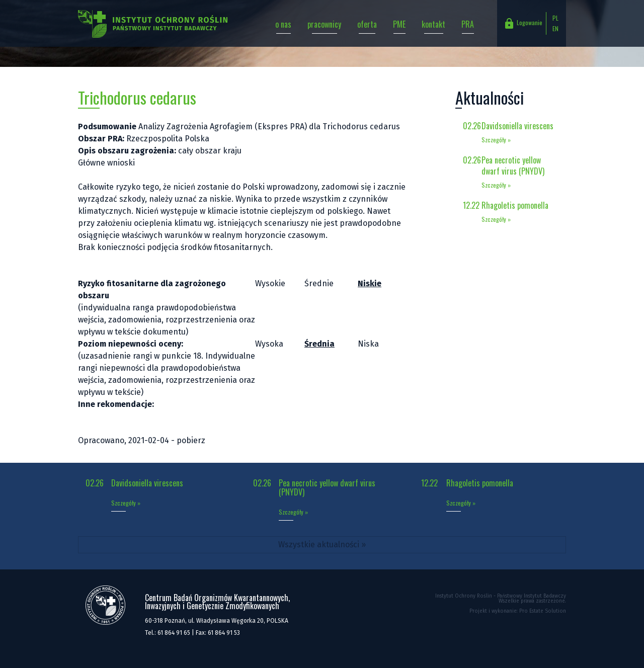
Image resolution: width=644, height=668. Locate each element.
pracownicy (324, 24)
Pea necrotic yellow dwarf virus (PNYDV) (513, 165)
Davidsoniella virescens (517, 126)
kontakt (433, 24)
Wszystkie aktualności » (322, 545)
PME (399, 24)
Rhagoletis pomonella (515, 205)
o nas (283, 24)
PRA (468, 24)
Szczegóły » (496, 140)
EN (555, 28)
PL (555, 18)
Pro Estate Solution (543, 611)
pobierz (191, 440)
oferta (367, 24)
